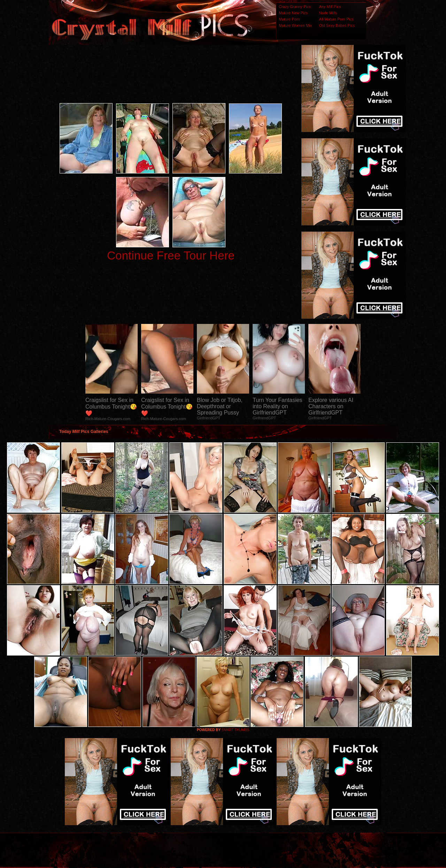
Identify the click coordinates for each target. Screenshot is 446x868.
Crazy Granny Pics (295, 7)
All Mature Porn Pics (336, 19)
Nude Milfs (328, 13)
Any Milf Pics (330, 7)
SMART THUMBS (235, 730)
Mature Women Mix (295, 25)
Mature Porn (289, 19)
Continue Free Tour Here (171, 255)
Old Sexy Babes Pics (337, 25)
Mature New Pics (293, 13)
